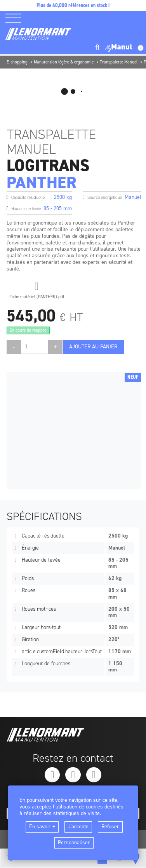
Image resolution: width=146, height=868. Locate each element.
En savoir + (42, 827)
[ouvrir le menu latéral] (16, 18)
